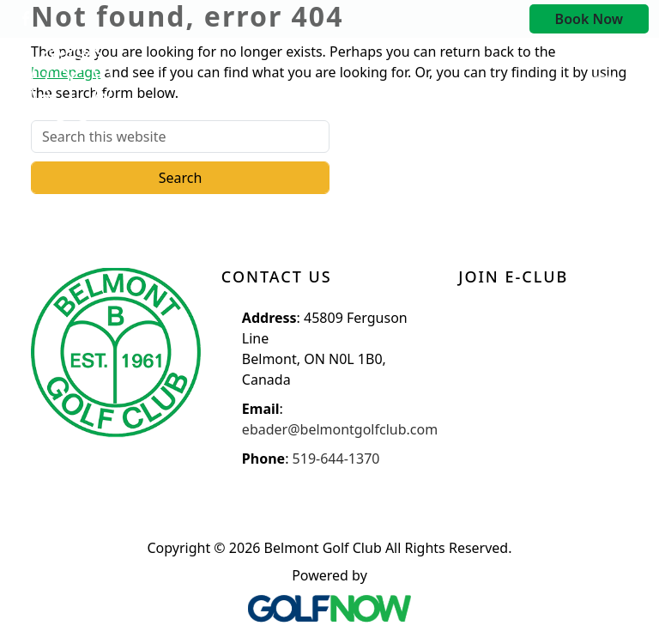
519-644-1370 (336, 459)
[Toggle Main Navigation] (604, 83)
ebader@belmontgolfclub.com (340, 429)
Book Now (589, 19)
